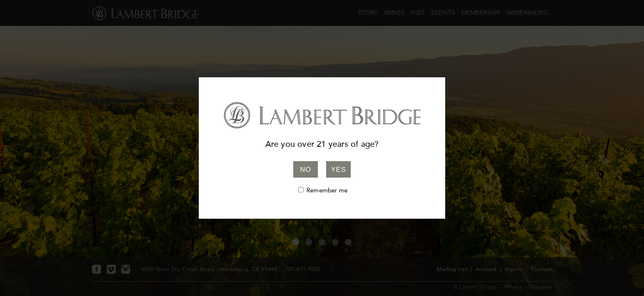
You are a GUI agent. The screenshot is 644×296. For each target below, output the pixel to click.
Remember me (327, 190)
